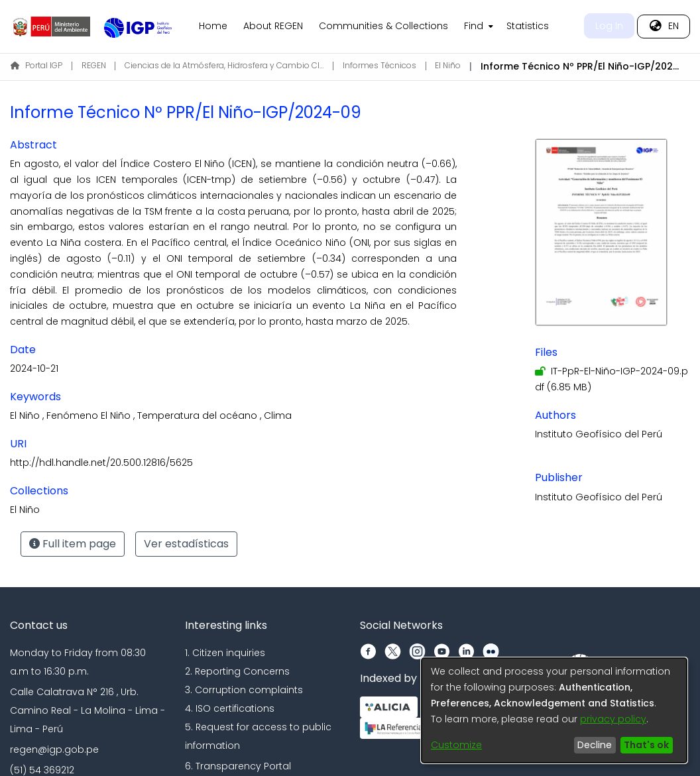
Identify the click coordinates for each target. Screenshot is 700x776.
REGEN (94, 65)
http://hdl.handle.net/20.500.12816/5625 (101, 463)
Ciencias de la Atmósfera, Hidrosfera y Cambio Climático (224, 65)
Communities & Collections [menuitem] (383, 26)
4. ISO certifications (230, 708)
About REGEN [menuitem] (273, 26)
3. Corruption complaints (244, 690)
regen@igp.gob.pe (54, 749)
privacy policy (613, 719)
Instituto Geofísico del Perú (599, 434)
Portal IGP (36, 65)
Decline (595, 745)
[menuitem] (477, 27)
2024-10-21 (34, 368)
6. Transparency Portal (238, 766)
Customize (456, 745)
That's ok (646, 745)
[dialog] (554, 710)
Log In (609, 26)
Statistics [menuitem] (528, 26)
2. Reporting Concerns (237, 671)
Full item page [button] (73, 544)
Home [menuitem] (213, 26)
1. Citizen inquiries (225, 653)
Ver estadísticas (186, 544)
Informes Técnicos (379, 65)
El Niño (448, 65)
